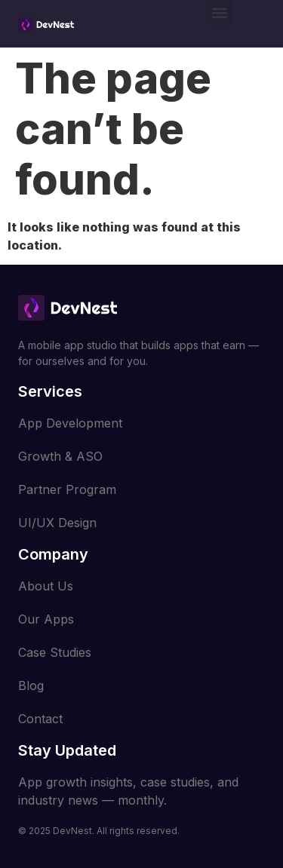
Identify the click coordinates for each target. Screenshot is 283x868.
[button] (220, 12)
